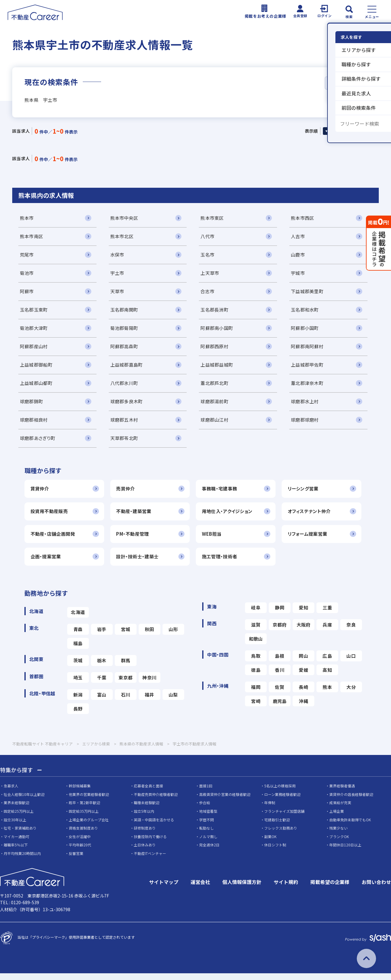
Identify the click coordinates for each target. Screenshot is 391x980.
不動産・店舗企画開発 (53, 539)
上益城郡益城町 (219, 368)
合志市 (210, 293)
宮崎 (256, 708)
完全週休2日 (209, 852)
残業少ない (338, 835)
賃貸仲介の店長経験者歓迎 (351, 801)
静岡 (280, 613)
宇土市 (119, 274)
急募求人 (11, 792)
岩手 (102, 635)
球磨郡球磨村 (309, 424)
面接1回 (206, 792)
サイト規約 (286, 889)
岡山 (303, 662)
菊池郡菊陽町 (126, 330)
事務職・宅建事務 (222, 493)
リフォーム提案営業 (312, 539)
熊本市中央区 (126, 218)
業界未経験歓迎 (16, 810)
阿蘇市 (27, 293)
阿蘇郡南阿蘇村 (311, 349)
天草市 (119, 293)
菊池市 (27, 274)
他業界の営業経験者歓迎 (89, 801)
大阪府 (304, 630)
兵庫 (327, 630)
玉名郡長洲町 (217, 312)
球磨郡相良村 (34, 424)
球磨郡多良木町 (128, 405)
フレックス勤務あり (281, 835)
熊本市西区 (306, 218)
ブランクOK (339, 843)
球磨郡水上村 (309, 405)
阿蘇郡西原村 (217, 349)
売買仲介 (127, 493)
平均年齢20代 (80, 852)
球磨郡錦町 (31, 405)
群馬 (126, 666)
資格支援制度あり (83, 835)
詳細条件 (344, 83)
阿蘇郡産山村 (34, 349)
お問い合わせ (376, 889)
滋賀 (256, 630)
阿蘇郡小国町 (309, 330)
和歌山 (256, 645)
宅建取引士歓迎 (277, 826)
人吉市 (302, 237)
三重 (327, 613)
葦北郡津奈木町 (311, 386)
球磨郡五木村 (126, 424)
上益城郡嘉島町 (128, 368)
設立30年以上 (15, 826)
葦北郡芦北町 (217, 386)
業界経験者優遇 (342, 792)
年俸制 (270, 810)
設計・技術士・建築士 (139, 562)
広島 (327, 662)
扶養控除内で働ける (150, 843)
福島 (78, 649)
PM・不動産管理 (134, 539)
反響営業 (76, 860)
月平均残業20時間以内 (22, 860)
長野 (78, 715)
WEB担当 (214, 539)
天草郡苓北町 (126, 442)
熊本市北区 (123, 237)
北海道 (78, 618)
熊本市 (27, 218)
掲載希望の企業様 (330, 889)
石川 (126, 701)
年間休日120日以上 (345, 852)
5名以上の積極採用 (280, 792)
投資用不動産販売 (49, 516)
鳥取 (256, 662)
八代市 (210, 237)
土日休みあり (145, 852)
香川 (280, 676)
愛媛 (303, 676)
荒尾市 (27, 256)
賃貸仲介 (40, 493)
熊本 (327, 693)
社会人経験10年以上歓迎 (24, 801)
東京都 (126, 684)
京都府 (280, 630)
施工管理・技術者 (222, 562)
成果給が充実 (340, 810)
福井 (150, 701)
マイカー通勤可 (16, 843)
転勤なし (206, 835)
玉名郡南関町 (126, 312)
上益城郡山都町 (36, 386)
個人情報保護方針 (242, 889)
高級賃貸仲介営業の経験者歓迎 (225, 801)
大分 (351, 693)
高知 (327, 676)
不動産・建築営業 (135, 516)
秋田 (150, 635)
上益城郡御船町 (36, 368)
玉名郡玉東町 (34, 312)
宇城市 (302, 274)
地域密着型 (208, 818)
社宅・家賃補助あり (20, 835)
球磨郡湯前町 (217, 405)
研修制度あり (145, 835)
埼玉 (78, 684)
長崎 (303, 693)
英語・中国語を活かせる (154, 826)
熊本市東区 (215, 218)
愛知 (303, 613)
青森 (78, 635)
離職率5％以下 (16, 852)
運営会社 (200, 889)
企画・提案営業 (46, 562)
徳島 (256, 676)
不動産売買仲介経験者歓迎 (156, 801)
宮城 (126, 635)
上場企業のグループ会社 (89, 826)
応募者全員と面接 (148, 792)
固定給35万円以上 (84, 818)
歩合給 (205, 810)
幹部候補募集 (80, 792)
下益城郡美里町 (311, 293)
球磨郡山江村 (217, 424)
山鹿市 (302, 256)
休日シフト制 (275, 852)
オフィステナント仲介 (313, 516)
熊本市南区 (31, 237)
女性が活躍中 (80, 843)
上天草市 (212, 274)
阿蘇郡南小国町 (219, 330)
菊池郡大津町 (34, 330)
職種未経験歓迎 (147, 810)
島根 (280, 662)
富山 (102, 701)
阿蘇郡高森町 (126, 349)
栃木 (102, 666)
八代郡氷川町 (126, 386)
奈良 (351, 630)
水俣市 (119, 256)
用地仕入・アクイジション (230, 516)
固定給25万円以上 (19, 818)
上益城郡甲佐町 (311, 368)
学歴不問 (206, 826)
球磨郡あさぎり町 (37, 442)
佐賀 (280, 693)
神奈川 (149, 684)
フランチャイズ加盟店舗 (284, 818)
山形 (173, 635)
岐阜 (256, 613)
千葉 (102, 684)
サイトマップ (164, 889)
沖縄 (303, 708)
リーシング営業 (307, 493)
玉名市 (210, 256)
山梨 (173, 701)
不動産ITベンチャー (150, 860)
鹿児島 (280, 708)
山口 (351, 662)
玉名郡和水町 (309, 312)
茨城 (78, 666)
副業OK (270, 843)
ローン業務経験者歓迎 (282, 801)
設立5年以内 (144, 818)
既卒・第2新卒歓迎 (84, 810)
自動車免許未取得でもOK (350, 826)
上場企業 (337, 818)
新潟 (78, 701)
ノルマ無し (208, 843)
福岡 (256, 693)
